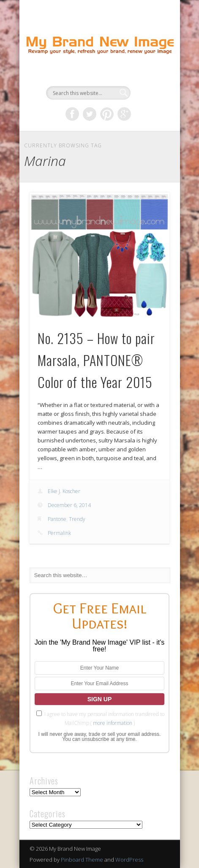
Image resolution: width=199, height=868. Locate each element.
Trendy (77, 519)
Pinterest (107, 114)
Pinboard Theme (82, 860)
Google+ (124, 114)
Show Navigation (149, 76)
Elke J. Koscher (64, 491)
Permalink (59, 533)
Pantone (57, 519)
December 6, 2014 (69, 505)
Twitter (90, 114)
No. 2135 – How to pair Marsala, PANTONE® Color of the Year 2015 (96, 360)
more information (113, 723)
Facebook (72, 114)
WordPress (129, 860)
